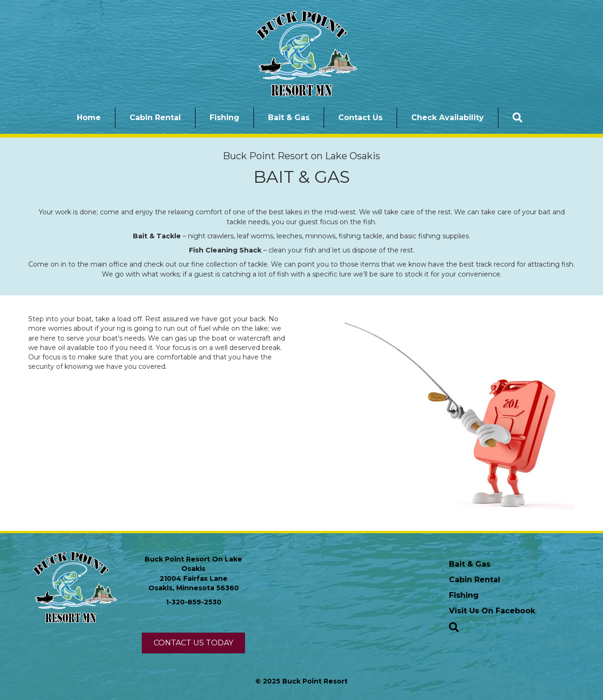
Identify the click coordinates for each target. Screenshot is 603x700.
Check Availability (448, 118)
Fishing (224, 118)
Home (89, 118)
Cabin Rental (155, 118)
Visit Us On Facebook (492, 611)
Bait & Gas (289, 118)
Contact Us (360, 118)
